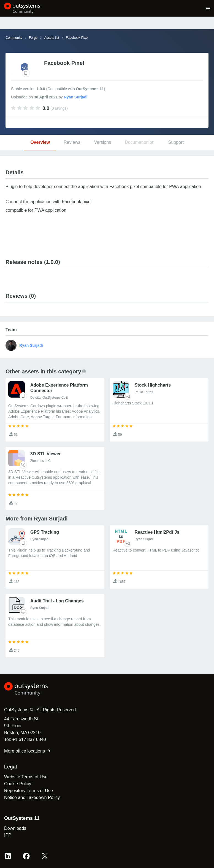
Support (176, 142)
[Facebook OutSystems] (26, 856)
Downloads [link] (15, 828)
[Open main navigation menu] (208, 8)
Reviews (72, 142)
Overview (40, 142)
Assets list (52, 38)
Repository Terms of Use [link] (29, 790)
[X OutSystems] (45, 856)
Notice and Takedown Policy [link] (32, 797)
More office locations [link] (27, 751)
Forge (33, 38)
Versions (103, 142)
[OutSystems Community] (22, 8)
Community (14, 38)
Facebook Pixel (77, 38)
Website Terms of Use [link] (26, 777)
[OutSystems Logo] (34, 689)
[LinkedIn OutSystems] (8, 856)
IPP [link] (8, 835)
